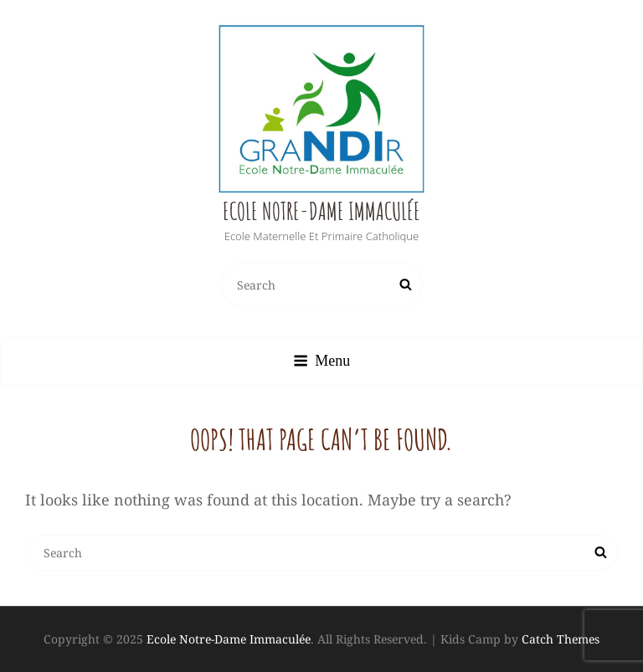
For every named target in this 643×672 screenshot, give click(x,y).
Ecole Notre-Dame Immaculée (321, 211)
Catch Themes (561, 639)
